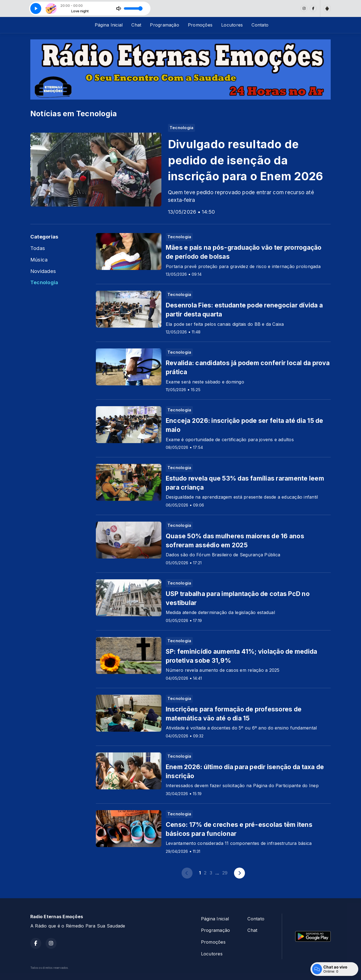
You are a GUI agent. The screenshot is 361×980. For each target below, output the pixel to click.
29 (225, 873)
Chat (136, 25)
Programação (165, 25)
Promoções (200, 25)
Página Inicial (109, 25)
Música (39, 260)
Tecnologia (44, 282)
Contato (260, 25)
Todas (38, 248)
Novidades (43, 271)
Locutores (232, 25)
